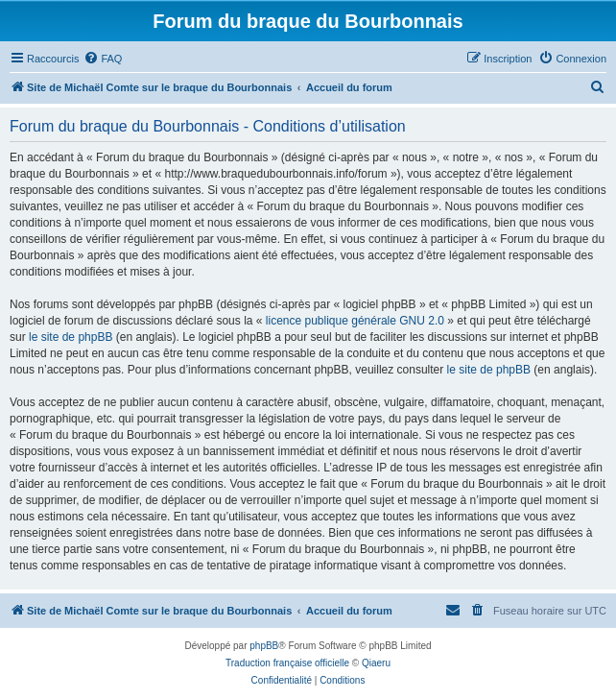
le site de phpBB (71, 337)
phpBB (264, 646)
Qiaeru (376, 663)
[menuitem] (103, 59)
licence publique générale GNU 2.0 (355, 321)
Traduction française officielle (287, 663)
